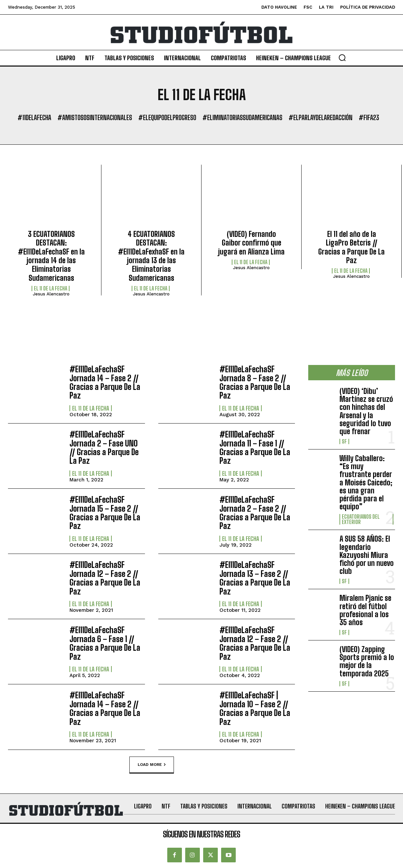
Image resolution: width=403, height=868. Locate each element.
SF (344, 441)
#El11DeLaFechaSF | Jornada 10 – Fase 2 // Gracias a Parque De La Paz (255, 708)
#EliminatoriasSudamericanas (242, 117)
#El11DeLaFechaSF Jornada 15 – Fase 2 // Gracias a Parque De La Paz (105, 513)
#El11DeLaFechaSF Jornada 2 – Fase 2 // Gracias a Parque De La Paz (255, 513)
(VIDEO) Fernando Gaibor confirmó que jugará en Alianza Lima (251, 243)
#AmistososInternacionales (95, 117)
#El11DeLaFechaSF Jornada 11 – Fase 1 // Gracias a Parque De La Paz (255, 447)
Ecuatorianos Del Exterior (361, 519)
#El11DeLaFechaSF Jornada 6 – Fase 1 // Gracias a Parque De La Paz (105, 643)
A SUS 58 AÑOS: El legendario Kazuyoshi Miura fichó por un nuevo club (367, 555)
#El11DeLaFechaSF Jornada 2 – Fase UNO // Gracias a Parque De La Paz (104, 447)
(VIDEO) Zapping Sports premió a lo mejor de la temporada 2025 (367, 661)
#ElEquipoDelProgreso (167, 117)
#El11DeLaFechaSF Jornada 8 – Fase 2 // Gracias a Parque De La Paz (255, 382)
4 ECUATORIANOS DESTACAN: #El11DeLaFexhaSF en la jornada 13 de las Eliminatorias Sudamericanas (151, 256)
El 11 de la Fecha (51, 288)
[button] (342, 58)
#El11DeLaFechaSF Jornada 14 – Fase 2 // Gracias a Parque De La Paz (105, 382)
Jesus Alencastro (51, 294)
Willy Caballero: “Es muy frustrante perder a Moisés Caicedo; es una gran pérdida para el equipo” (366, 482)
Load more (152, 765)
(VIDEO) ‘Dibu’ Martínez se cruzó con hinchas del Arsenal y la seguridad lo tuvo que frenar (366, 411)
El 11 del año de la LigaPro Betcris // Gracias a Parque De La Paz (351, 247)
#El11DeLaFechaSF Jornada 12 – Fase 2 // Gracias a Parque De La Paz (105, 578)
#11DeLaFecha (34, 117)
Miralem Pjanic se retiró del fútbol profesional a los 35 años (365, 610)
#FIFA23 (369, 117)
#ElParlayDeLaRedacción (321, 117)
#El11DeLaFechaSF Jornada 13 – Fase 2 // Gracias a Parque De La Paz (255, 578)
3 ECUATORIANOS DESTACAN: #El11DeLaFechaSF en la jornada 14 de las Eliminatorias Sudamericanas (51, 256)
